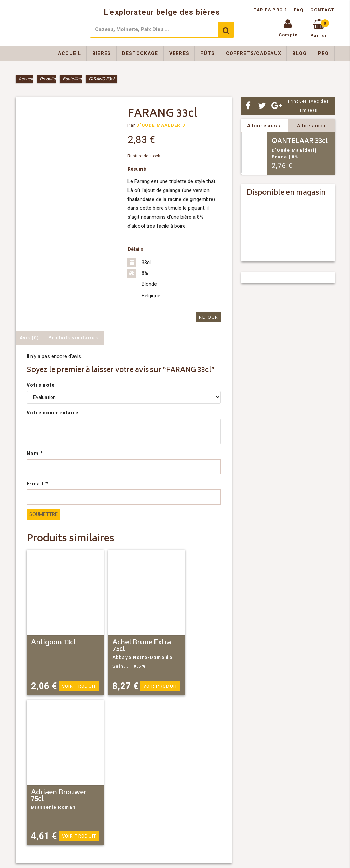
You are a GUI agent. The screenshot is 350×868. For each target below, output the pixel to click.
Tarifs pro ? (271, 10)
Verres (179, 53)
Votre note (41, 385)
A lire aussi (311, 126)
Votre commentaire (53, 413)
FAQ (299, 10)
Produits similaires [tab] (73, 338)
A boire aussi (265, 126)
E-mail (37, 484)
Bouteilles (72, 79)
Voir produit (79, 686)
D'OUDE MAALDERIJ (161, 125)
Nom (35, 454)
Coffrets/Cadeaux (254, 53)
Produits (48, 79)
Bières (102, 53)
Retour (208, 317)
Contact (322, 10)
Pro (324, 53)
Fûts (207, 53)
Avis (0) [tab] (29, 338)
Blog (299, 53)
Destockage (140, 53)
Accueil (70, 53)
